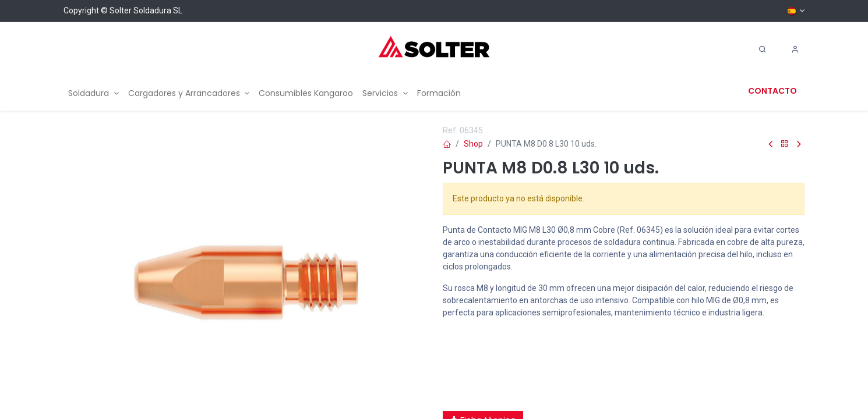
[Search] (763, 49)
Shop (473, 144)
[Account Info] (795, 49)
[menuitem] (93, 93)
